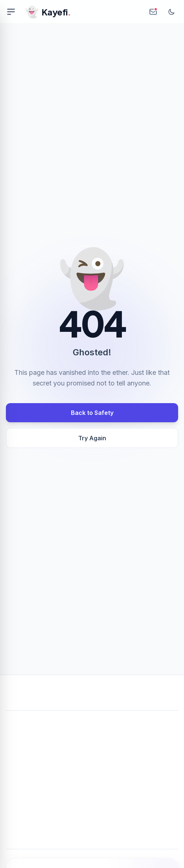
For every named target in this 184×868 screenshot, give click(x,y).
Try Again (92, 438)
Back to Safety (92, 413)
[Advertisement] (92, 771)
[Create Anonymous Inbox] (153, 12)
